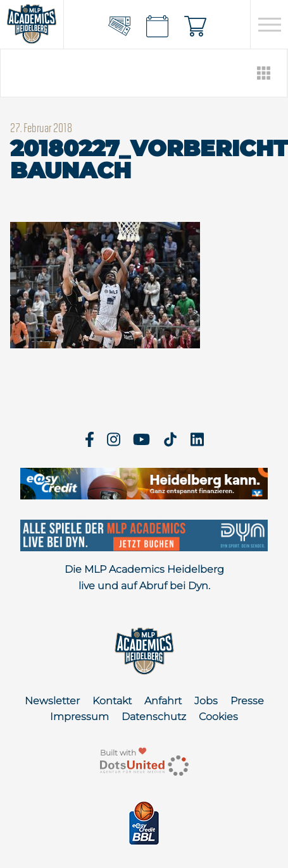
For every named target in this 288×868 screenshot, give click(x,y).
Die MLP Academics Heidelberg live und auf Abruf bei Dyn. (144, 578)
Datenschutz (154, 717)
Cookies (218, 717)
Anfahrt (163, 701)
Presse (247, 701)
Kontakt (112, 701)
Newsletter (52, 701)
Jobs (206, 701)
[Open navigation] (269, 25)
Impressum (79, 717)
